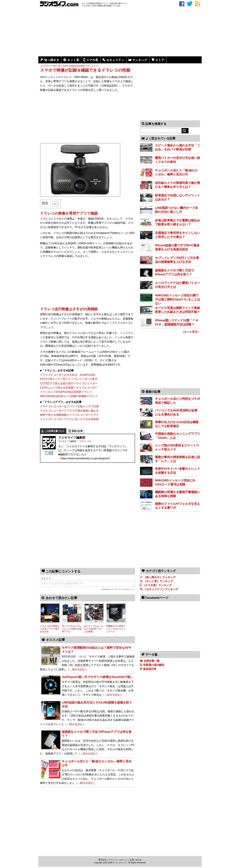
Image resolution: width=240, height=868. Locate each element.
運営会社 (102, 860)
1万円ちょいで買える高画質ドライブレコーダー (69, 388)
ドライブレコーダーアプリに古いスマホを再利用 (69, 419)
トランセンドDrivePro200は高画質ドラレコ (66, 392)
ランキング (140, 60)
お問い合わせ (136, 860)
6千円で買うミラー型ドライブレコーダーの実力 (69, 379)
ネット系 (73, 60)
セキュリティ (115, 60)
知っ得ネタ (52, 60)
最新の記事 (77, 431)
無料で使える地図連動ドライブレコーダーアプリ (69, 415)
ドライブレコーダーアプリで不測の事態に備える (69, 411)
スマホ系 (92, 60)
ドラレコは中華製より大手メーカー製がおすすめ (50, 629)
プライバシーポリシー (118, 860)
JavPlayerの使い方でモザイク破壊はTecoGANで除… (98, 677)
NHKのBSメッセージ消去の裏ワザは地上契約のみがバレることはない (177, 299)
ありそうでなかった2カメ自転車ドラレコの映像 (94, 629)
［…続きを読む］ (77, 669)
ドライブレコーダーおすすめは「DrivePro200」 (69, 375)
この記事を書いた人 (54, 431)
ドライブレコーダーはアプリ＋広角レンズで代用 (69, 406)
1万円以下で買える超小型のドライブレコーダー (69, 383)
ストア (160, 60)
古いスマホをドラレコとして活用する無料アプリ (72, 629)
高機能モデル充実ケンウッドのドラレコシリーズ (116, 629)
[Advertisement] (120, 32)
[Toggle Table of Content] (54, 204)
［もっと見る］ (191, 332)
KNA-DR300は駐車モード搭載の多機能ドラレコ (69, 396)
